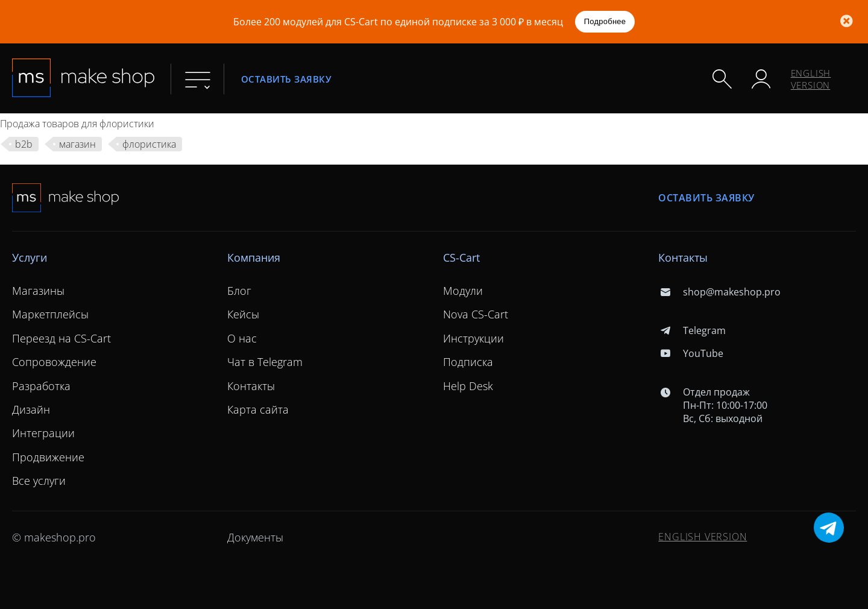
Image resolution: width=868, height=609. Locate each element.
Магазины (38, 291)
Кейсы (243, 314)
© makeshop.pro (54, 537)
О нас (242, 338)
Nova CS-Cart (476, 314)
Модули (463, 291)
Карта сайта (258, 409)
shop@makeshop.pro (719, 292)
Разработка (41, 386)
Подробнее (605, 21)
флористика (149, 144)
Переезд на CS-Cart (61, 338)
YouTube (690, 353)
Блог (239, 291)
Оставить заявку (286, 79)
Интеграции (43, 433)
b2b (24, 144)
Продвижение (48, 457)
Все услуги (39, 481)
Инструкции (473, 338)
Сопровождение (54, 362)
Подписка (468, 362)
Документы (255, 537)
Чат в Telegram (265, 362)
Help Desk (468, 386)
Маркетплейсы (50, 314)
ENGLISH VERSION (811, 79)
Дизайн (31, 409)
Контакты (251, 386)
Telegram (692, 330)
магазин (77, 144)
